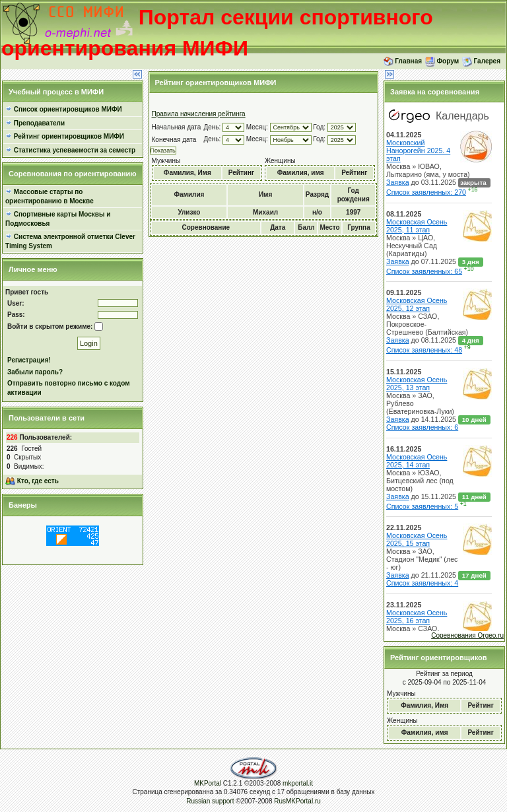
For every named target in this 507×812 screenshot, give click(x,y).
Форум (448, 60)
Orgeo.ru (444, 367)
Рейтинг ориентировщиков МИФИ (69, 136)
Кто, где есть (38, 481)
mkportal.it (298, 783)
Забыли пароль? (35, 372)
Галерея (487, 60)
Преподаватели (39, 123)
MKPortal (208, 783)
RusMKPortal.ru (297, 801)
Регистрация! (29, 360)
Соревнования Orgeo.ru (467, 635)
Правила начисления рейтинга (199, 114)
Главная (408, 60)
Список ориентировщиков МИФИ (68, 109)
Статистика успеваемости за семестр (75, 150)
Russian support (211, 801)
